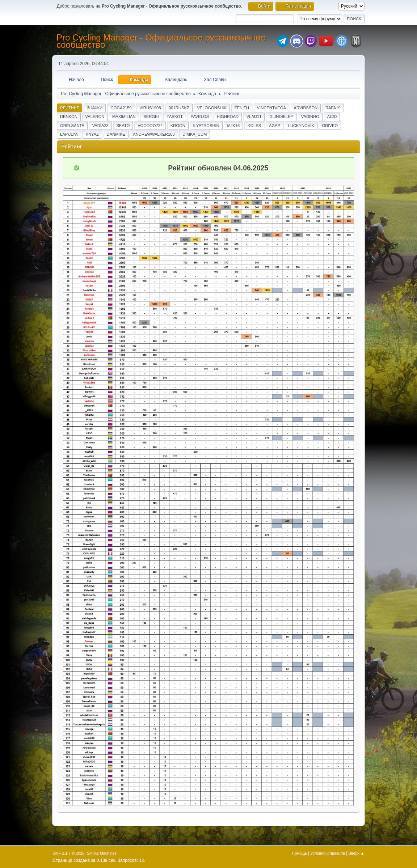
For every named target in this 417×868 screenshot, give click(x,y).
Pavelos (200, 117)
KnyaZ (92, 134)
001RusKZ (179, 108)
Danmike (116, 134)
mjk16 (233, 126)
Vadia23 (100, 126)
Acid (332, 117)
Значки (95, 108)
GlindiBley (281, 117)
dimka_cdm (195, 134)
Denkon (69, 117)
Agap (275, 126)
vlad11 (254, 117)
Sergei (151, 117)
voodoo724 (150, 126)
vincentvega (271, 108)
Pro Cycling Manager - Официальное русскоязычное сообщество (161, 41)
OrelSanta (72, 126)
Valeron (95, 117)
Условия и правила (328, 853)
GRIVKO (330, 126)
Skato (123, 126)
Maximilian (124, 117)
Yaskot (175, 117)
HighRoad (228, 117)
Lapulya (69, 134)
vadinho (310, 117)
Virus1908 (150, 108)
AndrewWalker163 (154, 134)
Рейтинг (69, 108)
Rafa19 (333, 108)
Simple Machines (102, 853)
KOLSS (254, 126)
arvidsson (306, 108)
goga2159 (121, 108)
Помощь (299, 853)
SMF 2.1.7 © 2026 (69, 853)
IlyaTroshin (206, 126)
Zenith (242, 108)
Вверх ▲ (357, 853)
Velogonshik (212, 108)
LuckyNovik (301, 126)
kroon (178, 126)
